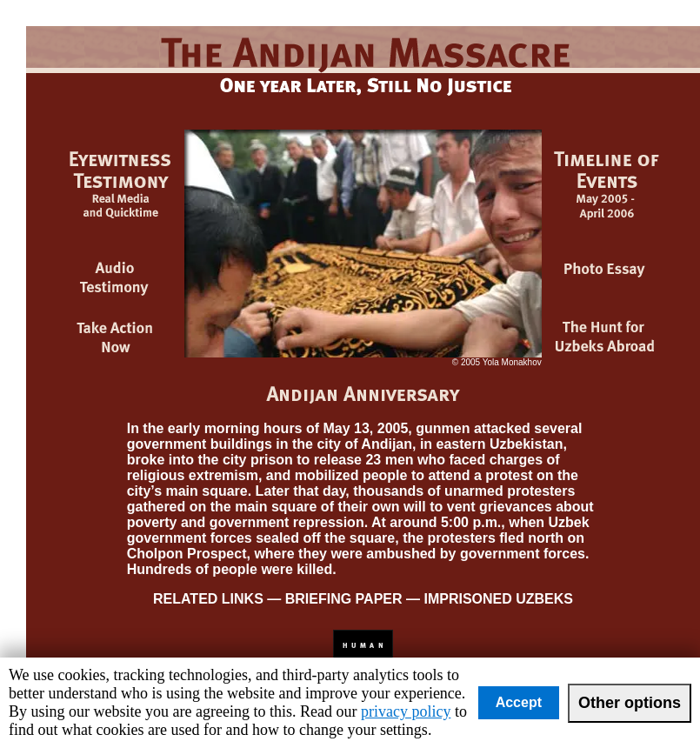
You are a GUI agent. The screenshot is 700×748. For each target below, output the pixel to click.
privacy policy (406, 711)
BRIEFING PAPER (344, 599)
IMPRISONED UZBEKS (497, 599)
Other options (630, 703)
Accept (519, 702)
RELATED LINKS (208, 599)
